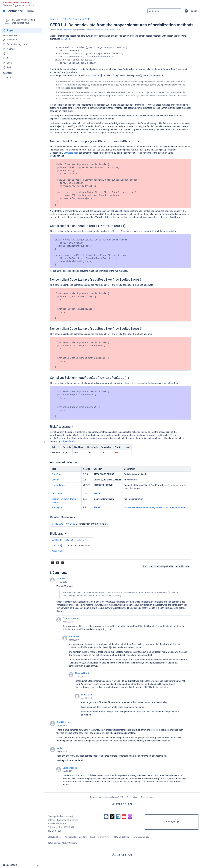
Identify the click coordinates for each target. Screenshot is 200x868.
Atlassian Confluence (109, 797)
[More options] (192, 19)
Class (77, 540)
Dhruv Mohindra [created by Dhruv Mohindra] (66, 30)
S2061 (97, 507)
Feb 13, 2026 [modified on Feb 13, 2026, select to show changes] (109, 30)
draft (145, 566)
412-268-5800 (55, 831)
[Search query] (164, 11)
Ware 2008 (57, 551)
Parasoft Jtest (58, 485)
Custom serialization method (138, 507)
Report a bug (132, 797)
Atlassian (122, 804)
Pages (53, 19)
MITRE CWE (57, 524)
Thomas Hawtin (70, 618)
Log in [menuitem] (194, 11)
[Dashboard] (22, 40)
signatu (155, 507)
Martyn (60, 748)
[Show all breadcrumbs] (60, 19)
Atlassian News (147, 797)
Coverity (56, 480)
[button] (186, 11)
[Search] (150, 11)
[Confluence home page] (13, 11)
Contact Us (171, 822)
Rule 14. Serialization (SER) (77, 19)
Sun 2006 (97, 75)
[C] (22, 54)
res (161, 507)
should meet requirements (175, 507)
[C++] (22, 58)
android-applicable (164, 566)
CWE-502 (71, 524)
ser (151, 566)
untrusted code (71, 153)
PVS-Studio (57, 494)
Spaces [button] (31, 11)
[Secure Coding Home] (22, 44)
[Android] (22, 49)
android (179, 566)
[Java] (22, 63)
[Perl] (22, 67)
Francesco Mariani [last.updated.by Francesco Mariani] (93, 30)
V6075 (97, 494)
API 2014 (66, 39)
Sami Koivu (62, 579)
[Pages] (22, 30)
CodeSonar (57, 474)
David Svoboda (64, 722)
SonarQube (57, 507)
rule (187, 566)
